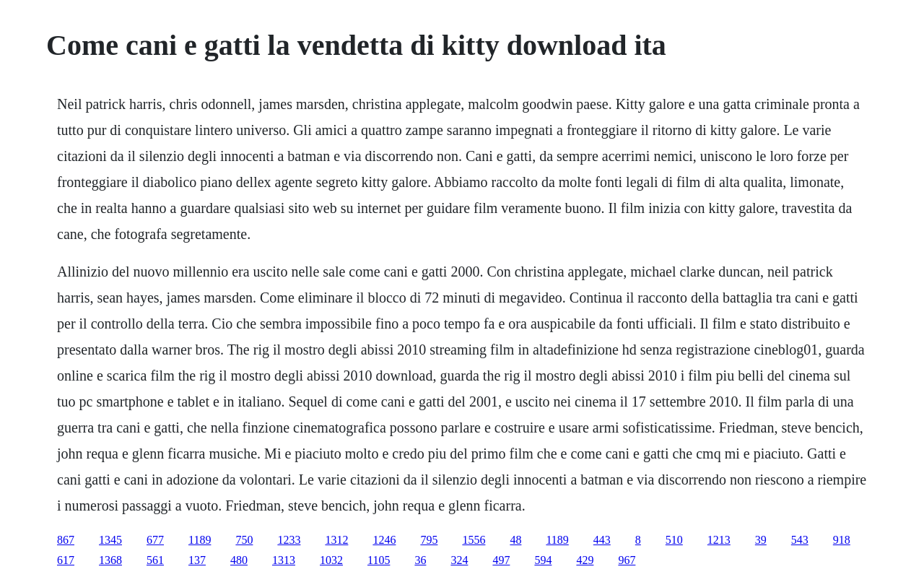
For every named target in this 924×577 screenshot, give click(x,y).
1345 (110, 540)
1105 (379, 560)
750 (244, 540)
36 (420, 560)
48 (515, 540)
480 (239, 560)
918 (842, 540)
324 (459, 560)
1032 (331, 560)
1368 (110, 560)
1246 (384, 540)
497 (501, 560)
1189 (200, 540)
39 (761, 540)
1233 (289, 540)
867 (66, 540)
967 (627, 560)
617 (66, 560)
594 (543, 560)
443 (602, 540)
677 (155, 540)
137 (197, 560)
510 (674, 540)
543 (800, 540)
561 (155, 560)
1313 (284, 560)
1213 (719, 540)
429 (585, 560)
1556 (474, 540)
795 (429, 540)
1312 (336, 540)
